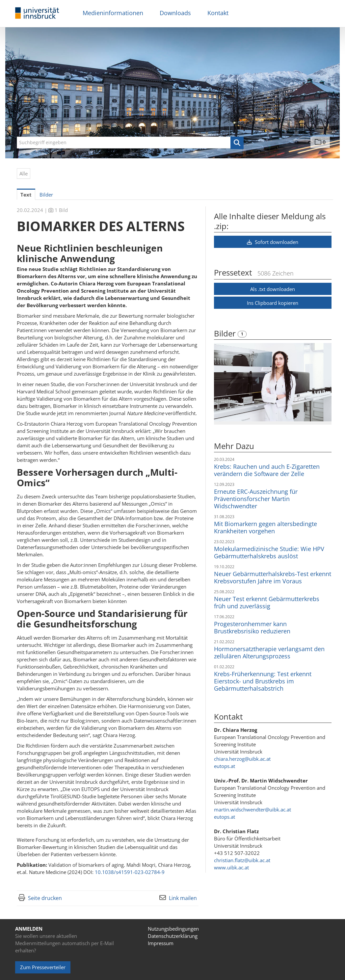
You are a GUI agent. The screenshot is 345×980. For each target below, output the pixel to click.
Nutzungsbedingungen (173, 929)
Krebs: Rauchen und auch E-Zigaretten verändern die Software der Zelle (267, 470)
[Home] (37, 13)
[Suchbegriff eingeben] (130, 143)
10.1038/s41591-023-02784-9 (130, 872)
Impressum (161, 943)
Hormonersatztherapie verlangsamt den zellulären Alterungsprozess (269, 652)
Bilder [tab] (46, 195)
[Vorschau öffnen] (273, 382)
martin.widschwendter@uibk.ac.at (252, 809)
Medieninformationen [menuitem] (113, 13)
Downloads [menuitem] (175, 13)
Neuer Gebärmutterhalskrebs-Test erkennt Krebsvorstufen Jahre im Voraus (273, 577)
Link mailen (183, 898)
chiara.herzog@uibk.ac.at (242, 759)
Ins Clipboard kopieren (273, 303)
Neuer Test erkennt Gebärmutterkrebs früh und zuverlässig (267, 602)
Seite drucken (45, 898)
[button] (237, 143)
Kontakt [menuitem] (218, 13)
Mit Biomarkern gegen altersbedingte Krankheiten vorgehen (265, 527)
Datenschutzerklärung (173, 936)
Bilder (226, 333)
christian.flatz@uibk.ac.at (242, 860)
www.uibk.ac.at (231, 867)
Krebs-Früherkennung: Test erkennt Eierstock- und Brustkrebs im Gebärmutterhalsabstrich (263, 681)
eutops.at (225, 766)
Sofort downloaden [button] (273, 242)
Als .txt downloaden (273, 289)
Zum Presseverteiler (43, 967)
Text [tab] (26, 195)
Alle (24, 173)
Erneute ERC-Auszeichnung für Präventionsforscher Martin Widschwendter (256, 499)
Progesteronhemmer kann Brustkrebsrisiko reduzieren (252, 627)
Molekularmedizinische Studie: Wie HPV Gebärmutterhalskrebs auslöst (269, 552)
